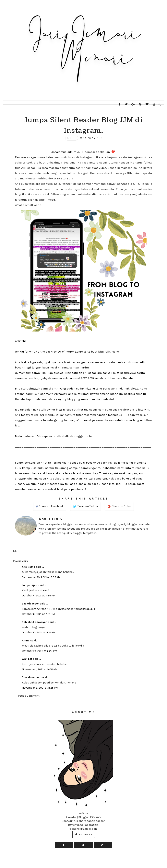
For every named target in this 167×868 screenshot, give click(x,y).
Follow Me (84, 834)
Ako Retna (28, 567)
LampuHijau (30, 585)
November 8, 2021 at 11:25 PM (40, 688)
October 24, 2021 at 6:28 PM (39, 651)
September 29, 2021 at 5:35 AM (41, 577)
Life (73, 138)
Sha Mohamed (31, 677)
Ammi (26, 641)
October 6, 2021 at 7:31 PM (38, 614)
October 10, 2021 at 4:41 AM (39, 632)
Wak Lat (27, 659)
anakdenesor (30, 604)
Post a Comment (29, 696)
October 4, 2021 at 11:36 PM (39, 596)
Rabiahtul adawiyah (35, 622)
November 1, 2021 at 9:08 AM (40, 669)
